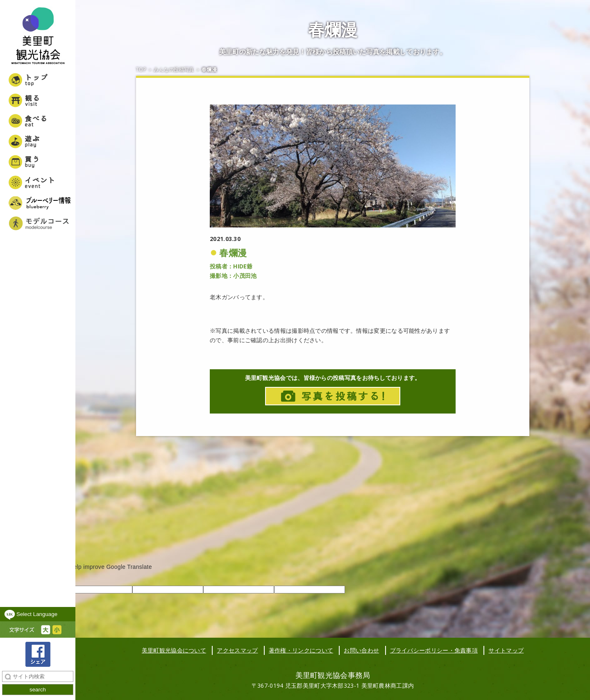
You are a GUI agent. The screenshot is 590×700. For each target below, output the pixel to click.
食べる (38, 121)
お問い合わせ (361, 650)
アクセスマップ (237, 650)
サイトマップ (506, 650)
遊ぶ (38, 141)
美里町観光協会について (174, 650)
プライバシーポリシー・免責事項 (434, 650)
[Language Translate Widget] (38, 614)
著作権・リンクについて (301, 650)
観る (38, 100)
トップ (38, 80)
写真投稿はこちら (333, 396)
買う (38, 162)
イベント (38, 182)
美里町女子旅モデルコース (38, 223)
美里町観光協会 (38, 37)
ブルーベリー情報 (38, 203)
